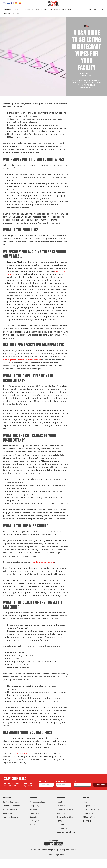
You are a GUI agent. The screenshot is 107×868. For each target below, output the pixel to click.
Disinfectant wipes (93, 80)
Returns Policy (89, 813)
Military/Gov (35, 821)
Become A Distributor (66, 832)
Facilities (90, 73)
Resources (37, 9)
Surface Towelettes (11, 802)
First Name (44, 782)
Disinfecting (77, 83)
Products (9, 9)
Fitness (82, 73)
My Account (67, 9)
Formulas (61, 806)
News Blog (48, 9)
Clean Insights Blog (65, 817)
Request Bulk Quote (12, 13)
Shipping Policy (90, 817)
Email (77, 781)
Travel (32, 824)
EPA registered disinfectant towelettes (22, 360)
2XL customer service (22, 754)
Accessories (8, 813)
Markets (19, 9)
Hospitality (34, 806)
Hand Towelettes (10, 810)
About (28, 9)
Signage (60, 821)
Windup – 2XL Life (11, 817)
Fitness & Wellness (38, 802)
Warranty (60, 824)
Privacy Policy (58, 850)
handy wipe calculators (43, 562)
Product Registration (92, 810)
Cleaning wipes (78, 80)
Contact (57, 9)
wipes (99, 83)
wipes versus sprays (87, 85)
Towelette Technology (66, 810)
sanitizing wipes (89, 83)
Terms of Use (71, 850)
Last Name (61, 782)
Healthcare (34, 813)
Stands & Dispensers (12, 806)
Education (34, 817)
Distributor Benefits (65, 828)
